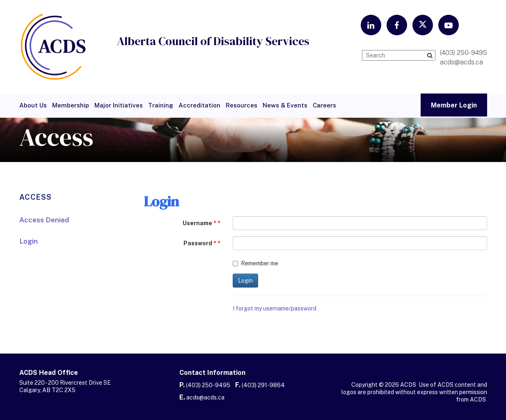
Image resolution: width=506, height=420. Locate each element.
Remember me (255, 263)
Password (200, 243)
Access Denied (44, 220)
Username (199, 223)
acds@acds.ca (205, 397)
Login (29, 241)
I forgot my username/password (275, 308)
